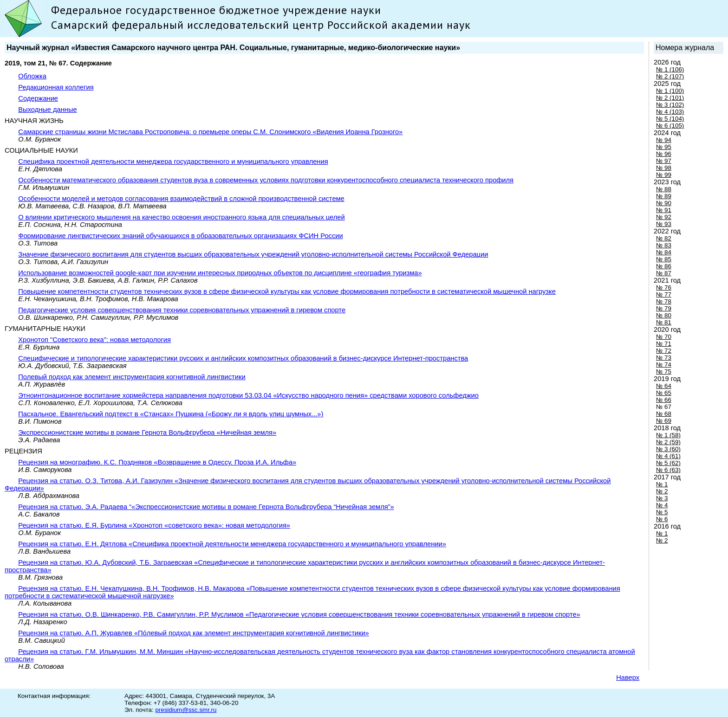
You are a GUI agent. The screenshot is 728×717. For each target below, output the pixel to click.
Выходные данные (47, 110)
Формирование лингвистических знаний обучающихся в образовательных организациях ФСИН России (180, 236)
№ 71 (664, 344)
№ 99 (664, 175)
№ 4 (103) (670, 112)
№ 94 (664, 140)
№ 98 (664, 168)
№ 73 (664, 358)
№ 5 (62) (668, 463)
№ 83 (664, 245)
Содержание (38, 98)
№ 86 (664, 266)
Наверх (628, 678)
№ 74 (664, 365)
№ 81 (664, 322)
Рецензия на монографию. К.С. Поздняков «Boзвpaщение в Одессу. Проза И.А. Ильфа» (157, 462)
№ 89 (664, 196)
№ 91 (664, 210)
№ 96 (664, 154)
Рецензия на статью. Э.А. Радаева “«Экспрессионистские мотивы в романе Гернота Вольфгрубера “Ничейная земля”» (206, 507)
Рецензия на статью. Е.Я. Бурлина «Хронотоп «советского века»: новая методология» (154, 525)
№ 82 (664, 238)
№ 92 (664, 217)
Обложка (32, 76)
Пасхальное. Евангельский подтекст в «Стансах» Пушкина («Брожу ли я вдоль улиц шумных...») (171, 414)
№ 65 (664, 393)
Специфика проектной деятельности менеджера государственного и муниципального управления (173, 161)
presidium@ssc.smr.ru (186, 710)
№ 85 (664, 259)
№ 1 (662, 484)
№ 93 (664, 224)
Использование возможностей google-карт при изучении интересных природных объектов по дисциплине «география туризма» (220, 273)
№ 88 (664, 189)
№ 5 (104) (670, 119)
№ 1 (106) (670, 69)
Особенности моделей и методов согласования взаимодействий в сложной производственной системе (181, 199)
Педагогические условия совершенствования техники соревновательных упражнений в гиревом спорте (182, 310)
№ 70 (664, 337)
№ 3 (662, 498)
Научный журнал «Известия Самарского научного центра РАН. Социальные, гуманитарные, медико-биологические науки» (233, 48)
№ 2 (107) (670, 76)
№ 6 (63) (668, 470)
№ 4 (662, 505)
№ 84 (664, 252)
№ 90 (664, 203)
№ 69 (664, 421)
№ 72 (664, 351)
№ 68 (664, 414)
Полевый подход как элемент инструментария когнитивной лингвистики (132, 377)
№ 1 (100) (670, 91)
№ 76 (664, 287)
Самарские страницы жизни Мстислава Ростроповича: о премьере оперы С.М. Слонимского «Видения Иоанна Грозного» (210, 132)
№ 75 (664, 371)
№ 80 (664, 315)
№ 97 (664, 161)
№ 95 (664, 147)
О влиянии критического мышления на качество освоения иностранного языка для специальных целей (181, 217)
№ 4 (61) (668, 456)
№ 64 (664, 386)
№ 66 (664, 400)
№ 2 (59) (668, 442)
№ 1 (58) (668, 435)
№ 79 (664, 308)
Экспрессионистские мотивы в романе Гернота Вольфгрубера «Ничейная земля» (147, 433)
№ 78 (664, 301)
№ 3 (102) (670, 105)
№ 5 (662, 512)
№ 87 (664, 273)
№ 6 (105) (670, 126)
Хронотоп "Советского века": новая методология (94, 340)
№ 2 (662, 491)
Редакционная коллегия (56, 87)
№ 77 (664, 294)
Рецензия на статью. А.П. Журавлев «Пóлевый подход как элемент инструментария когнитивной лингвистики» (193, 633)
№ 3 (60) (668, 449)
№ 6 (662, 519)
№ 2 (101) (670, 98)
